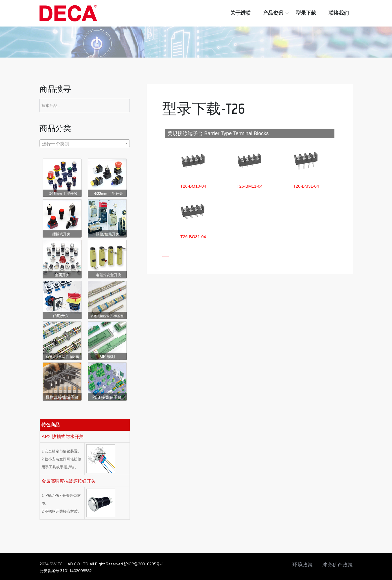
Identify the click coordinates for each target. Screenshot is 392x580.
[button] (193, 186)
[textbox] (85, 144)
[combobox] (85, 143)
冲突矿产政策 (338, 565)
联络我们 (339, 13)
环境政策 (303, 565)
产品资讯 (273, 13)
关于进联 (240, 13)
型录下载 (306, 13)
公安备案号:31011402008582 (66, 571)
